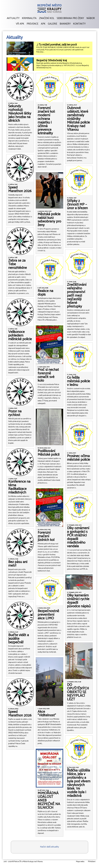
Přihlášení (92, 862)
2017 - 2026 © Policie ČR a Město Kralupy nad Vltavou (23, 862)
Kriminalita (29, 18)
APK (43, 24)
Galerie (52, 24)
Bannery (65, 24)
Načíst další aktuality (49, 847)
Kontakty (79, 24)
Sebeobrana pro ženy (70, 18)
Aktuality (13, 18)
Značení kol (47, 18)
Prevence (32, 24)
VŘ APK (20, 24)
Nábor (91, 18)
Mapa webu (80, 862)
